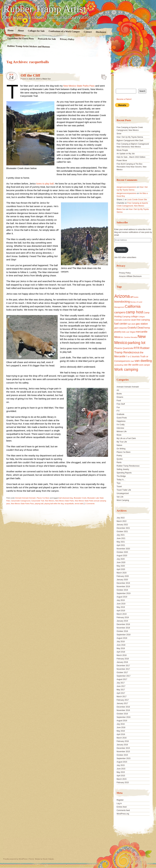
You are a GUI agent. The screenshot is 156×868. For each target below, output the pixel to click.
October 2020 (122, 552)
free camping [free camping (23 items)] (143, 320)
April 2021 (121, 545)
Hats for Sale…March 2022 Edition (131, 157)
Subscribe (121, 250)
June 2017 (121, 686)
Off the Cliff (30, 75)
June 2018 (121, 645)
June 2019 (121, 604)
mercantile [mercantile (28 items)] (142, 332)
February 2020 (123, 576)
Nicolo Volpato (48, 859)
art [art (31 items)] (132, 297)
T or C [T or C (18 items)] (129, 357)
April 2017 (121, 693)
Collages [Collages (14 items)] (141, 317)
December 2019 (123, 583)
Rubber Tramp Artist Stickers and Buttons (29, 46)
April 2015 (121, 776)
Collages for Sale (36, 31)
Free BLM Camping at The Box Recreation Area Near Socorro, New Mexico (131, 167)
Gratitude (120, 414)
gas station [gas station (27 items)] (142, 324)
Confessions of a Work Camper (64, 31)
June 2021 (121, 538)
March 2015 (121, 779)
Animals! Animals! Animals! (25, 498)
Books (119, 394)
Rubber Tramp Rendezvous (128, 466)
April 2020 (121, 569)
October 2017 (122, 672)
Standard (103, 76)
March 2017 (121, 697)
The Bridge (121, 476)
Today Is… (121, 480)
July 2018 (121, 642)
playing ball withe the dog (54, 504)
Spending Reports (124, 473)
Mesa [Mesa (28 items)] (117, 337)
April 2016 (121, 734)
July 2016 (121, 724)
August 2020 (122, 556)
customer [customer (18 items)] (127, 320)
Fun (118, 407)
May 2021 (121, 542)
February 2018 (123, 659)
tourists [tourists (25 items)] (136, 356)
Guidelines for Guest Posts (21, 38)
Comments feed (123, 810)
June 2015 (121, 769)
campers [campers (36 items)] (120, 312)
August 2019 (122, 597)
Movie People (122, 150)
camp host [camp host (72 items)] (134, 312)
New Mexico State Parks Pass (79, 86)
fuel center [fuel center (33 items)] (121, 324)
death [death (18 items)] (134, 320)
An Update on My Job (126, 154)
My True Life (122, 442)
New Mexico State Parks (65, 501)
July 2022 (121, 518)
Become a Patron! (124, 99)
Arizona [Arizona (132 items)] (122, 296)
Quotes (120, 459)
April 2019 (121, 611)
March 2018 (121, 655)
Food (119, 401)
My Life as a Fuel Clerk (126, 438)
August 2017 (122, 679)
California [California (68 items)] (133, 306)
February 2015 (123, 783)
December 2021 (123, 528)
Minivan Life (122, 431)
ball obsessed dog (66, 498)
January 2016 (122, 745)
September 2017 (124, 676)
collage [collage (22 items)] (134, 316)
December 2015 (123, 748)
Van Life (120, 497)
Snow (119, 134)
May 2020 (121, 566)
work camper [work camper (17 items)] (145, 365)
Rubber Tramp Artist (45, 9)
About (21, 31)
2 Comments (90, 504)
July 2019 (121, 600)
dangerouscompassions (126, 187)
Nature (119, 445)
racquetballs (69, 504)
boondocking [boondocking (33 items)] (122, 302)
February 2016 (123, 741)
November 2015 (123, 752)
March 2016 (121, 738)
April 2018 (121, 652)
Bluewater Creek (80, 498)
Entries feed (122, 807)
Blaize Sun (47, 79)
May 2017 (121, 690)
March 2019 (121, 614)
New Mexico (50, 501)
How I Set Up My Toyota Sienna (130, 137)
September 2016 (124, 717)
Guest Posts (122, 418)
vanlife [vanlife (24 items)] (135, 365)
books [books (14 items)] (136, 297)
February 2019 (123, 617)
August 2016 (122, 721)
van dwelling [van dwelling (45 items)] (143, 361)
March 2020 (121, 573)
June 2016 (121, 728)
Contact (88, 32)
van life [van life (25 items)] (127, 365)
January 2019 (122, 621)
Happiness (121, 421)
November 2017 (123, 669)
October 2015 (122, 755)
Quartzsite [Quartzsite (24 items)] (128, 348)
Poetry (119, 456)
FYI (118, 411)
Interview (120, 428)
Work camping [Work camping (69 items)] (126, 369)
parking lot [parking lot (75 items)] (136, 343)
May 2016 (121, 731)
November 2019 (123, 587)
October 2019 (122, 590)
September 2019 (124, 593)
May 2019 (121, 607)
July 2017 (121, 683)
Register (120, 800)
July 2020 (121, 559)
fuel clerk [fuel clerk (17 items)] (131, 324)
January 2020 (122, 580)
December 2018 (123, 624)
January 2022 (122, 525)
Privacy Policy (67, 39)
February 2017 (123, 700)
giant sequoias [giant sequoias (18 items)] (121, 328)
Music (119, 435)
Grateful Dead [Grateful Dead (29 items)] (136, 328)
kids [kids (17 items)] (124, 332)
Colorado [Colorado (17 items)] (118, 320)
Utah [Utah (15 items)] (132, 361)
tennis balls (79, 504)
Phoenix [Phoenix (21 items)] (118, 348)
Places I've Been (43, 498)
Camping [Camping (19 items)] (126, 317)
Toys (119, 483)
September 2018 (124, 635)
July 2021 (121, 535)
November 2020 (123, 549)
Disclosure (101, 32)
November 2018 (123, 628)
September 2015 (124, 758)
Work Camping (123, 500)
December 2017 (123, 666)
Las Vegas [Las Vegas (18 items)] (131, 332)
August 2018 (122, 638)
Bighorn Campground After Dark (130, 140)
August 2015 (122, 762)
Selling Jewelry (123, 469)
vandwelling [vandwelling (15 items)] (119, 365)
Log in (119, 803)
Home (11, 30)
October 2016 (122, 714)
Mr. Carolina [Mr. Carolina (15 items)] (126, 337)
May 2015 (121, 772)
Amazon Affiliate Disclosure (130, 276)
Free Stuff (121, 404)
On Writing (121, 449)
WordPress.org (123, 814)
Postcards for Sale (47, 39)
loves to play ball (45, 184)
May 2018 (121, 648)
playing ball (39, 504)
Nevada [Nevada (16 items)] (134, 337)
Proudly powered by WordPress (15, 859)
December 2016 (123, 707)
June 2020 (121, 562)
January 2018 (122, 662)
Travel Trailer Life (124, 490)
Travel (119, 487)
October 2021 (122, 532)
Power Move (122, 161)
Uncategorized (123, 493)
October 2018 (122, 631)
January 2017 (122, 703)
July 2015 (121, 765)
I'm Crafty (121, 425)
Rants (119, 462)
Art (118, 390)
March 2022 (121, 521)
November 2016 (123, 710)
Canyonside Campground (20, 501)
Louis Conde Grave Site (137, 200)
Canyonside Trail (38, 501)
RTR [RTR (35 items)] (137, 348)
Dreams (120, 397)
